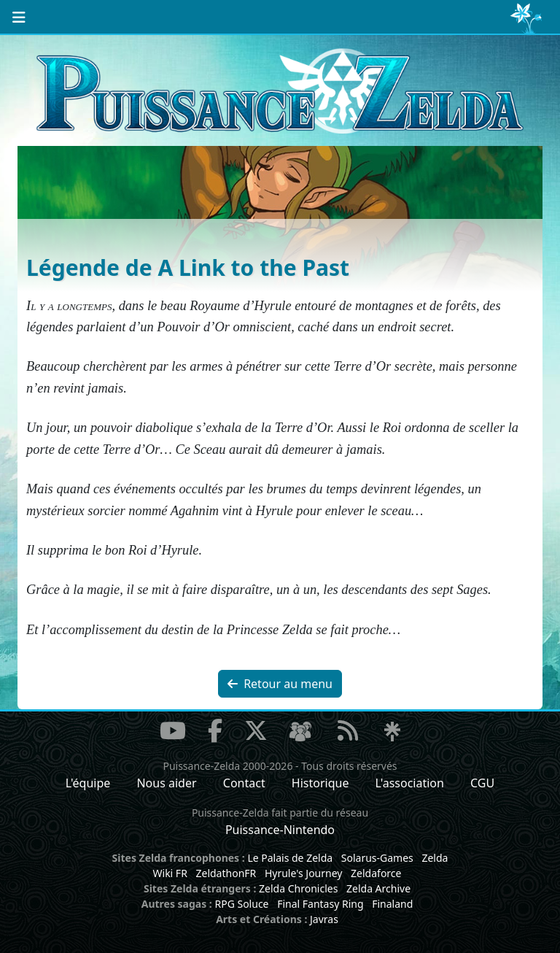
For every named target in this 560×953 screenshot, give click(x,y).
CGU (482, 783)
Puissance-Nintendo (280, 830)
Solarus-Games (377, 858)
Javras (324, 919)
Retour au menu (280, 684)
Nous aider (166, 783)
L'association (410, 783)
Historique (320, 783)
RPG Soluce (241, 904)
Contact (244, 783)
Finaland (392, 904)
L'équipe (88, 783)
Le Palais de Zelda (290, 858)
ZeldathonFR (226, 873)
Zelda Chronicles (298, 888)
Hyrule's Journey (304, 873)
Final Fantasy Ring (320, 904)
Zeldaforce (376, 873)
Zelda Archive (378, 888)
